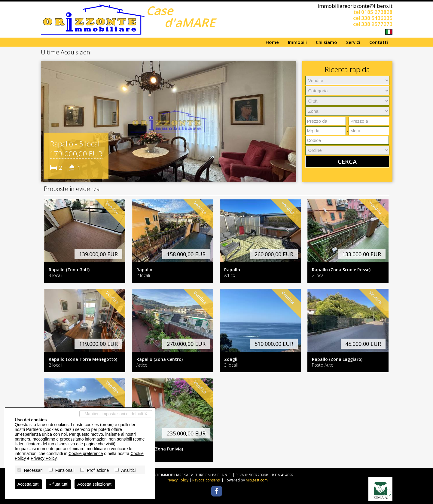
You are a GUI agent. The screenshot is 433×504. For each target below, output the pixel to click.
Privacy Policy (177, 480)
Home (272, 42)
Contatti (379, 42)
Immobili (297, 42)
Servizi (353, 42)
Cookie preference (86, 453)
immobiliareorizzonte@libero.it (355, 6)
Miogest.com (257, 480)
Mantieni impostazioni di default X (116, 414)
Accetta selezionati (95, 484)
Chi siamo (326, 42)
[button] (46, 121)
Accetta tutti (28, 484)
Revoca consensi (206, 480)
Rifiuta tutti (58, 484)
